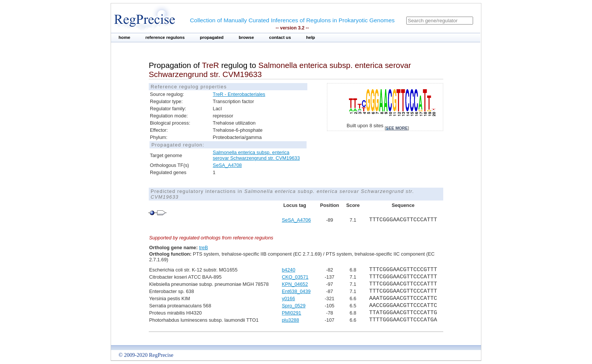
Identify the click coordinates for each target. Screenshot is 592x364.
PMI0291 (291, 313)
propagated (212, 37)
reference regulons (165, 37)
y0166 (288, 298)
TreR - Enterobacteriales (239, 94)
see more (397, 128)
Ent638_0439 (296, 291)
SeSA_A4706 (296, 220)
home (124, 37)
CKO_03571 (295, 277)
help (311, 37)
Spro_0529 (294, 306)
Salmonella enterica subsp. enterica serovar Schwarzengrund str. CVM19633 (256, 155)
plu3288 (290, 320)
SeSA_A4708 (227, 165)
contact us (280, 37)
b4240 (288, 270)
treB (203, 248)
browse (246, 37)
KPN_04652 (295, 284)
